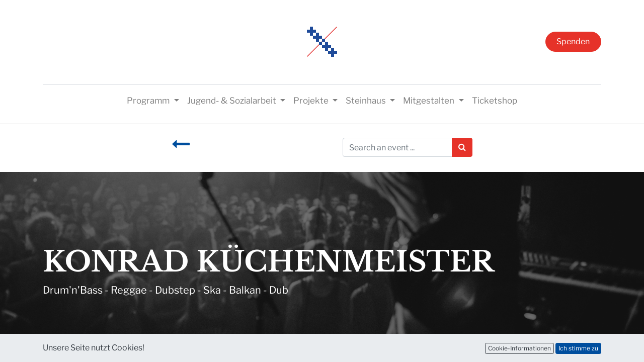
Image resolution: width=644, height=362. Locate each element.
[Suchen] (462, 147)
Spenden (573, 41)
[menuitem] (495, 101)
